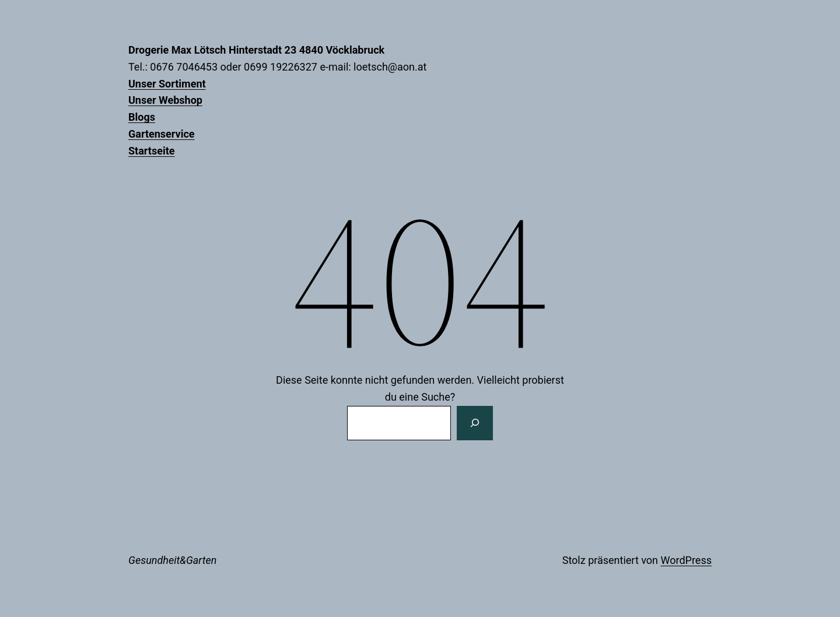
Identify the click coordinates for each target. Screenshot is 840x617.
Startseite (151, 151)
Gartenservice (162, 134)
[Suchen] (475, 423)
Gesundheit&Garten (172, 560)
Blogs (142, 117)
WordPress (686, 560)
